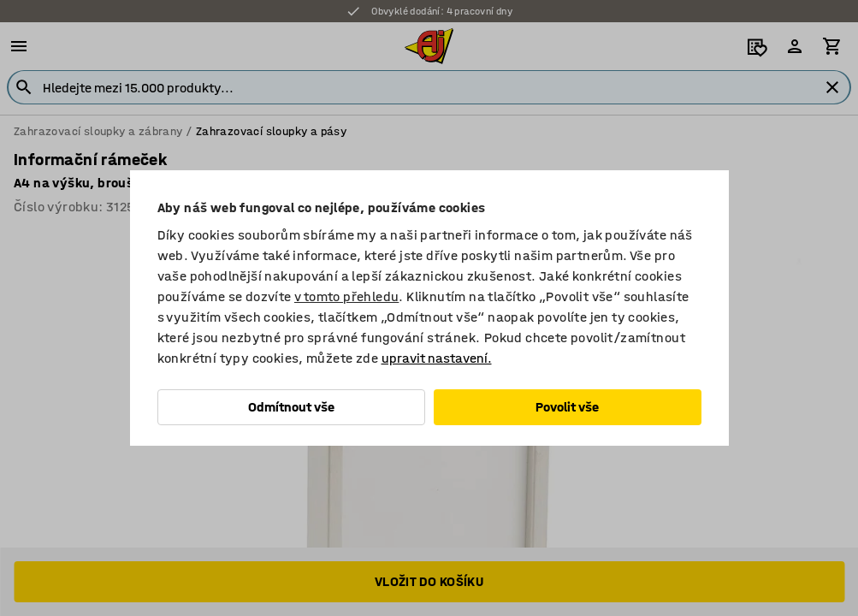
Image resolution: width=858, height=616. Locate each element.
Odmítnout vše (291, 407)
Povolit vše (567, 407)
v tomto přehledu (346, 296)
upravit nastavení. (437, 358)
